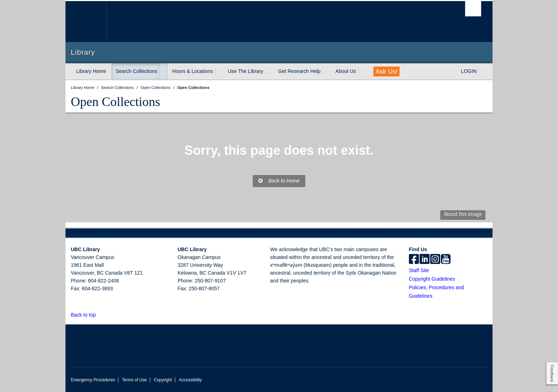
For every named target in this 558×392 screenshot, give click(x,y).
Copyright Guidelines (432, 279)
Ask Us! (386, 71)
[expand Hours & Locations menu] (219, 71)
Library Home (91, 71)
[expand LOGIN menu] (483, 71)
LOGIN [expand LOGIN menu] (469, 71)
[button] (100, 315)
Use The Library (245, 71)
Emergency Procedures (93, 380)
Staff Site (419, 270)
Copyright (163, 380)
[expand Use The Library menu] (270, 71)
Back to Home (279, 181)
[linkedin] (425, 260)
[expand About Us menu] (362, 71)
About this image (463, 215)
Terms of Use (135, 380)
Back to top (87, 315)
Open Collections (115, 102)
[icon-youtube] (446, 260)
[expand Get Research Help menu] (327, 71)
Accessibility (190, 380)
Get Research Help (299, 71)
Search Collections (136, 71)
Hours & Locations (193, 71)
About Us (346, 71)
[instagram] (435, 260)
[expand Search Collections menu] (164, 71)
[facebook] (414, 260)
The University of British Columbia (86, 22)
